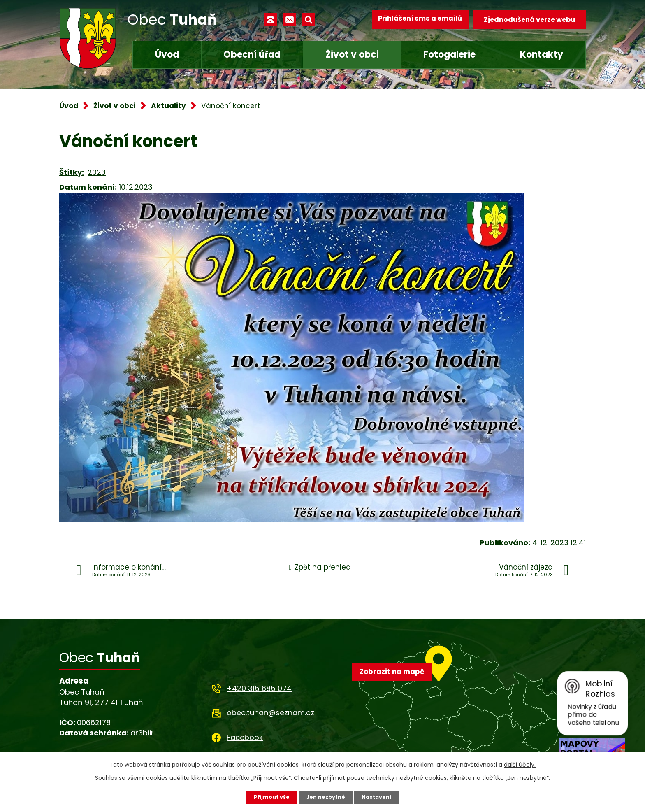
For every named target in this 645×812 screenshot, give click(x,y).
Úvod (167, 55)
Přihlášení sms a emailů (416, 20)
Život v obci (352, 55)
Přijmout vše (268, 797)
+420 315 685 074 (259, 688)
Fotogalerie (449, 55)
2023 (97, 172)
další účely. (520, 764)
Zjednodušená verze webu (529, 20)
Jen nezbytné (326, 797)
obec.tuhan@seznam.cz (270, 713)
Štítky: (72, 172)
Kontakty (542, 55)
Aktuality (168, 106)
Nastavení (380, 797)
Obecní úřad (252, 55)
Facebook (245, 737)
